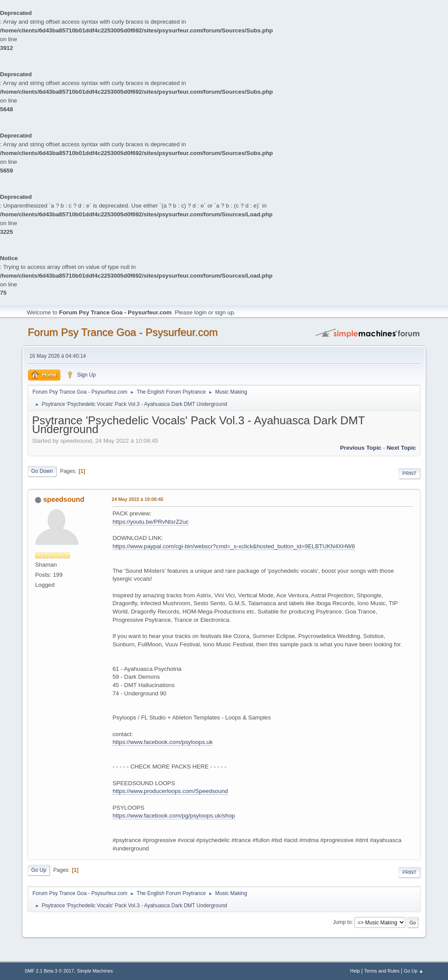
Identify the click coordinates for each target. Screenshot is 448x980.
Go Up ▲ (414, 971)
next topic (401, 448)
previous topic (361, 448)
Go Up (39, 870)
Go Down (42, 471)
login (200, 312)
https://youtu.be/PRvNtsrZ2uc (150, 522)
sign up (224, 312)
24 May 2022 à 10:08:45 (137, 499)
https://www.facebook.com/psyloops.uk (163, 742)
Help (355, 971)
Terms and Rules (382, 971)
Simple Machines (95, 971)
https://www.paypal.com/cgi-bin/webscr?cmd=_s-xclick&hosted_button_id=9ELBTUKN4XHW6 (234, 546)
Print (409, 473)
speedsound (64, 499)
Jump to (342, 922)
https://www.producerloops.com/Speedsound (170, 791)
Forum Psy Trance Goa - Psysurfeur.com (123, 332)
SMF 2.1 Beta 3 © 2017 (49, 971)
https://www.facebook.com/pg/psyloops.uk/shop (174, 816)
